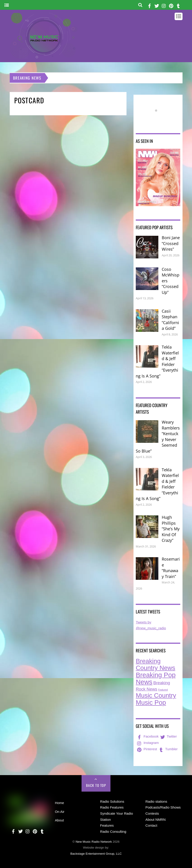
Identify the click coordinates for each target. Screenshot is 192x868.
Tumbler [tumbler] (168, 749)
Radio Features (112, 807)
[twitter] (157, 5)
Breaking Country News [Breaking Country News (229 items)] (156, 665)
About (59, 820)
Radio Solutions (112, 801)
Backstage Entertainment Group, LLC (96, 854)
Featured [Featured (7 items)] (163, 690)
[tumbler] (178, 5)
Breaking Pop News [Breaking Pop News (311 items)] (156, 678)
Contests (152, 813)
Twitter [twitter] (168, 736)
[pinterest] (171, 5)
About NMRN (156, 820)
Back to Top (96, 785)
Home (60, 803)
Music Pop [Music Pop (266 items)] (151, 703)
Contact (151, 825)
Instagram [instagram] (148, 743)
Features (107, 825)
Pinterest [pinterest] (147, 749)
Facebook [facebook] (147, 736)
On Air (60, 812)
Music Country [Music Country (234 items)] (156, 695)
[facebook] (150, 5)
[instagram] (164, 5)
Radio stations (156, 801)
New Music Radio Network (94, 842)
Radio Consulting (113, 831)
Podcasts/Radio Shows (163, 807)
